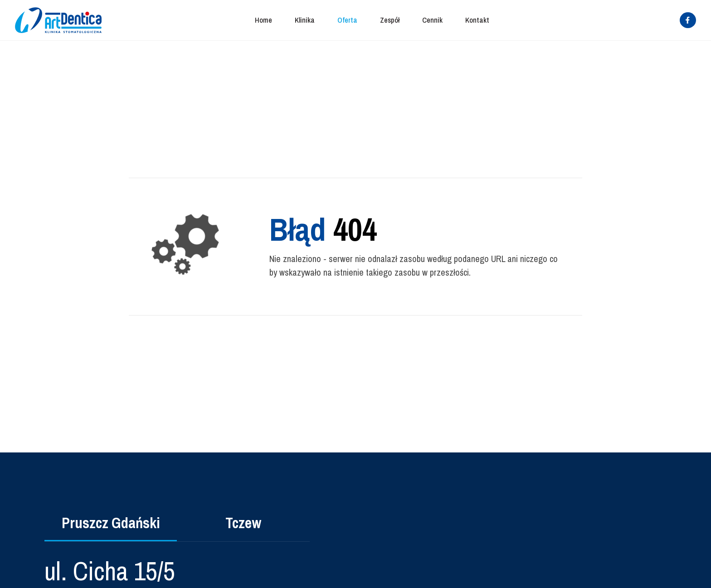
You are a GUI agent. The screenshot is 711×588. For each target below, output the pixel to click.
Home (263, 20)
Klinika (305, 20)
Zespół (390, 20)
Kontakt (477, 20)
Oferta (347, 20)
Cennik (432, 20)
